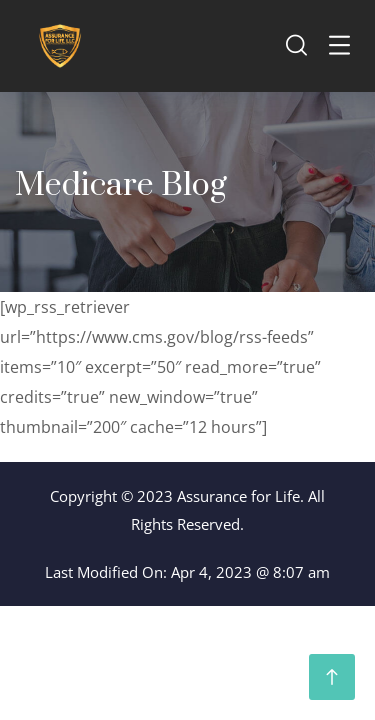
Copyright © (91, 496)
